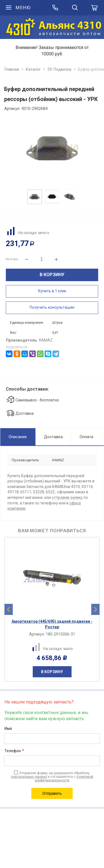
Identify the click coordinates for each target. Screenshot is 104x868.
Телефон (14, 751)
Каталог (33, 69)
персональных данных (29, 777)
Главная (12, 69)
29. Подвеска (59, 69)
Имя (8, 729)
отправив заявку (67, 497)
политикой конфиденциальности (64, 778)
